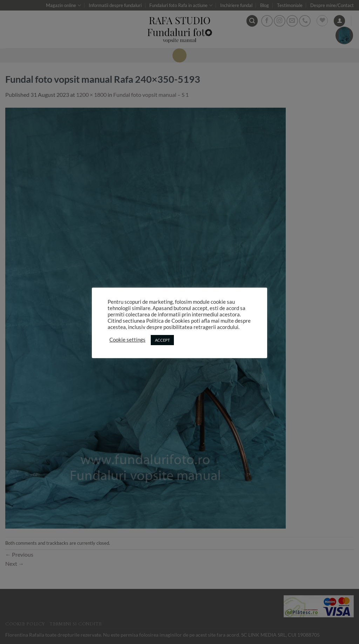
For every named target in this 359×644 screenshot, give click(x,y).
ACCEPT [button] (162, 340)
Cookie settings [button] (127, 340)
